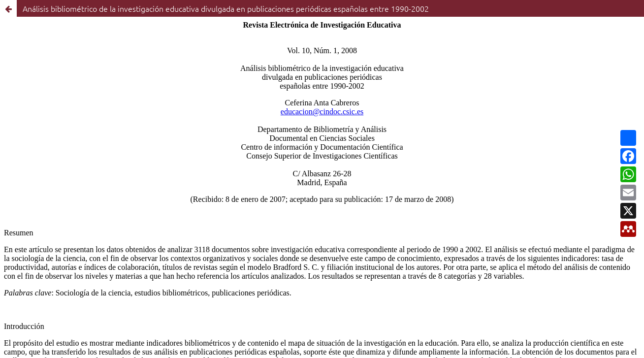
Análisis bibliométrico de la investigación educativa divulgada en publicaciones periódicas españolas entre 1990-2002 (226, 8)
